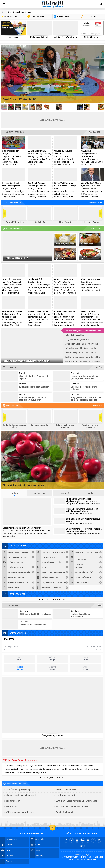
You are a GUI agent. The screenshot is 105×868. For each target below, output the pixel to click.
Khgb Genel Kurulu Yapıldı (78, 499)
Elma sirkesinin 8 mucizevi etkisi (24, 485)
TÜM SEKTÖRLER (96, 203)
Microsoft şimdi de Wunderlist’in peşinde (34, 377)
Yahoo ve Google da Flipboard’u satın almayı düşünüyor (33, 399)
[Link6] (39, 107)
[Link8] (52, 107)
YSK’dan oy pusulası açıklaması (63, 152)
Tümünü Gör (97, 406)
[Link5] (32, 107)
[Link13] (87, 107)
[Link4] (25, 107)
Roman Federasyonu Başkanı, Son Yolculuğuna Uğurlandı (82, 510)
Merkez (91, 493)
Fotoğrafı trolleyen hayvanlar (90, 426)
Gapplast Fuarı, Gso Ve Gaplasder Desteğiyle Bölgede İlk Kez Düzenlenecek (12, 315)
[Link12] (80, 107)
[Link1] (4, 107)
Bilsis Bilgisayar (91, 37)
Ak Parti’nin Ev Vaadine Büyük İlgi (65, 313)
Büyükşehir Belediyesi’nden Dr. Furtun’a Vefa (89, 154)
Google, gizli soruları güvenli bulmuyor (84, 388)
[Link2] (11, 107)
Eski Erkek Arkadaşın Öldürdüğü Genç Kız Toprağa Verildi (38, 186)
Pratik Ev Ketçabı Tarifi (17, 258)
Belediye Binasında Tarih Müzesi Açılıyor (22, 528)
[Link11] (73, 107)
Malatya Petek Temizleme (65, 37)
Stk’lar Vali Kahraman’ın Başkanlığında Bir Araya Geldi (65, 186)
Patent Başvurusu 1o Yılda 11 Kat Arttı (64, 281)
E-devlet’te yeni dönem (38, 311)
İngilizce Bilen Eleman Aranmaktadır (81, 615)
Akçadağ (65, 493)
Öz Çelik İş (40, 222)
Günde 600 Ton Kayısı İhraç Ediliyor (90, 281)
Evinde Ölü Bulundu (37, 151)
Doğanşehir (40, 493)
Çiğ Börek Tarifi (86, 244)
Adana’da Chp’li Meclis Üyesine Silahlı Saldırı (91, 184)
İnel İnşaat (14, 37)
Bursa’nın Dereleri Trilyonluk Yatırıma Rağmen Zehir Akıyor (84, 530)
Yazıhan (14, 494)
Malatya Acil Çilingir (40, 37)
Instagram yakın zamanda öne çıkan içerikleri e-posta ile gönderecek (85, 378)
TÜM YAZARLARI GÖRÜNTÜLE (52, 599)
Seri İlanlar (24, 611)
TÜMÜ (99, 605)
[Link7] (46, 107)
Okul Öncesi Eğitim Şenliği (20, 12)
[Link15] (101, 107)
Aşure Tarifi (60, 258)
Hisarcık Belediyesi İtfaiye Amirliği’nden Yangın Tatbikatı (11, 186)
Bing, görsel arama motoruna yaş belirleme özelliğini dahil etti (86, 399)
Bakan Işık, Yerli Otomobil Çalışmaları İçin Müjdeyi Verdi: (90, 314)
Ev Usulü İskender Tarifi (88, 257)
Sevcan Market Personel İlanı (33, 625)
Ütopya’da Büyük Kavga (52, 736)
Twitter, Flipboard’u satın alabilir (34, 387)
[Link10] (66, 107)
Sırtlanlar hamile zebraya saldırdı (15, 426)
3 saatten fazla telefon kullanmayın (72, 806)
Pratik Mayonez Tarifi (65, 244)
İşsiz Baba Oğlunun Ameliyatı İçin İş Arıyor (83, 520)
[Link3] (18, 107)
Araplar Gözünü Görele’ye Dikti (35, 281)
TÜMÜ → (99, 367)
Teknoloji (23, 373)
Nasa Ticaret (65, 222)
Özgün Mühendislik (15, 222)
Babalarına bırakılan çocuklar (65, 426)
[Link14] (94, 107)
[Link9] (59, 107)
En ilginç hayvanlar (40, 425)
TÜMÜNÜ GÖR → (96, 132)
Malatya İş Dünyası (82, 854)
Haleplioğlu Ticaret (90, 222)
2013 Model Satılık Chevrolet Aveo (35, 614)
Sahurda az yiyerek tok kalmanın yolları (26, 361)
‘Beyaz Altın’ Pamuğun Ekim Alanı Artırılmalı (12, 281)
